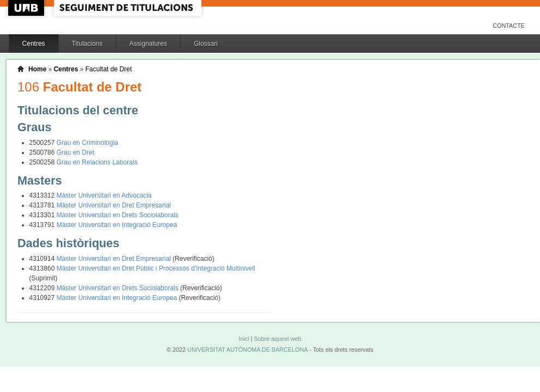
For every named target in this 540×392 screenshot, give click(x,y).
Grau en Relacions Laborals (97, 162)
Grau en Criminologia (87, 143)
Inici (244, 339)
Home (37, 69)
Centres (34, 44)
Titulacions (87, 44)
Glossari (206, 44)
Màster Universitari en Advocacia (104, 195)
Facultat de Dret (109, 69)
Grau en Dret (75, 152)
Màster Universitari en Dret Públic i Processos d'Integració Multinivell (156, 268)
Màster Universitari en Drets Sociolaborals (118, 215)
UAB (27, 8)
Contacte (509, 26)
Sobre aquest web (277, 339)
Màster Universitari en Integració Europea (117, 225)
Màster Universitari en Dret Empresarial (114, 205)
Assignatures (148, 44)
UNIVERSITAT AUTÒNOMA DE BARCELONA (247, 350)
